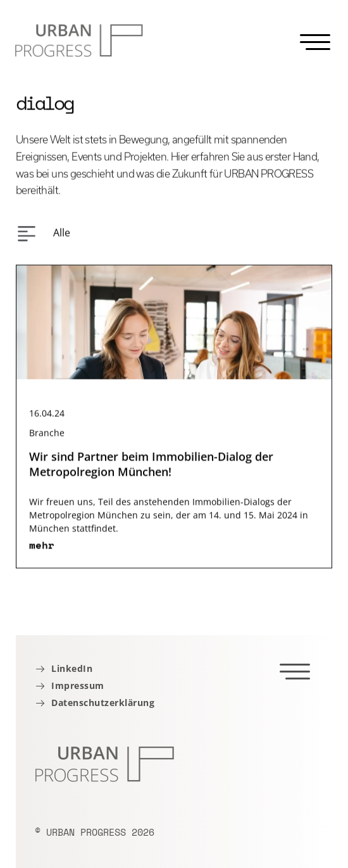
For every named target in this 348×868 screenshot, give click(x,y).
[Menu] (315, 42)
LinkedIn (72, 669)
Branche (47, 437)
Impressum (78, 686)
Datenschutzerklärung (103, 703)
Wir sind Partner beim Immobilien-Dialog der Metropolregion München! (151, 468)
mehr (42, 549)
